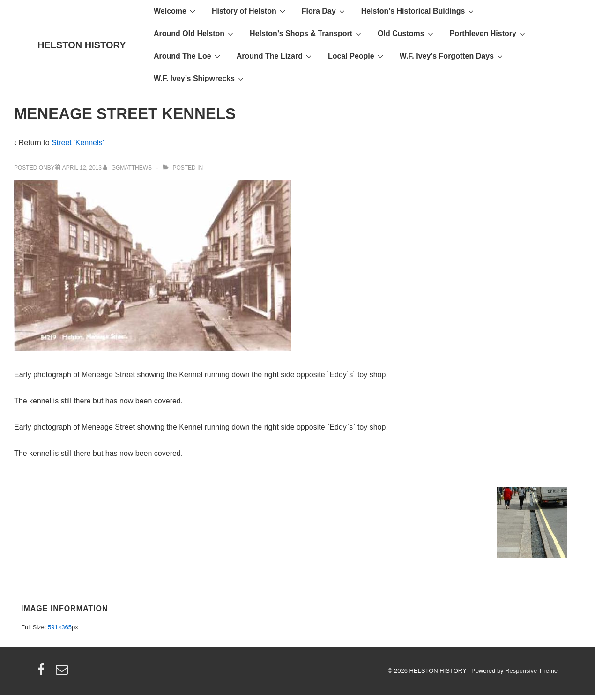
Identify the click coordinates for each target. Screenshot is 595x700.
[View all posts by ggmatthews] (128, 168)
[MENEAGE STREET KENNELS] (82, 168)
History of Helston (250, 11)
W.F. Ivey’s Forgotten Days (452, 56)
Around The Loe (188, 56)
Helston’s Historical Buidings (419, 11)
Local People (357, 56)
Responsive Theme (531, 671)
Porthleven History (489, 33)
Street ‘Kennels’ (78, 143)
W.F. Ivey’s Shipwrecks (200, 78)
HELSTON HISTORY (82, 45)
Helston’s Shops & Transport (307, 33)
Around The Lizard (275, 56)
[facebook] (43, 673)
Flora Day (324, 11)
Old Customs (407, 33)
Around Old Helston (195, 33)
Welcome (176, 11)
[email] (63, 673)
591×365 (60, 627)
